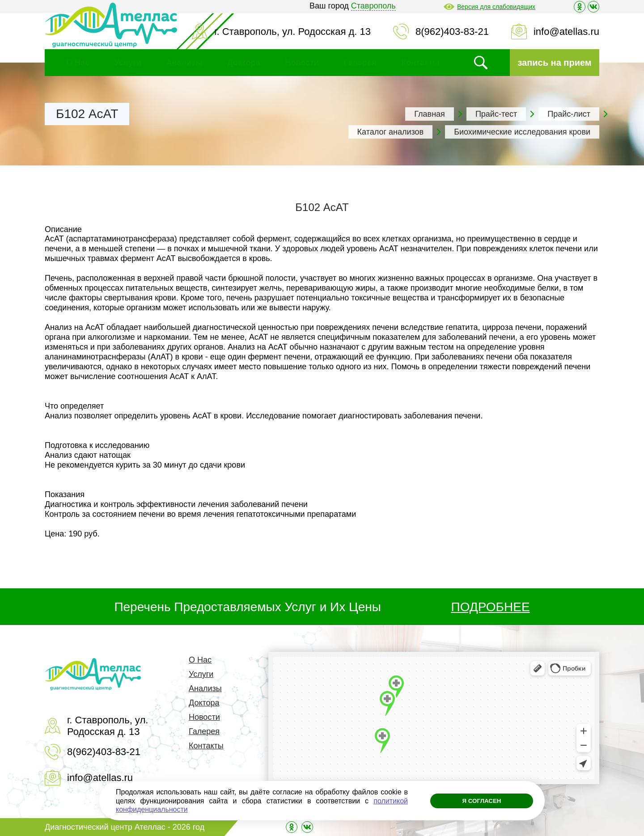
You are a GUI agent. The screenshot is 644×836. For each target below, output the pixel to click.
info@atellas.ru (566, 32)
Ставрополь (373, 6)
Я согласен (477, 801)
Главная (430, 114)
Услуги (128, 63)
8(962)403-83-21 (452, 32)
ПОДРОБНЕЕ (491, 607)
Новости (302, 63)
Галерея (360, 63)
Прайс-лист (569, 114)
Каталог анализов (391, 132)
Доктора (244, 63)
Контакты (420, 63)
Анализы (184, 63)
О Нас (78, 63)
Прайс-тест (496, 114)
